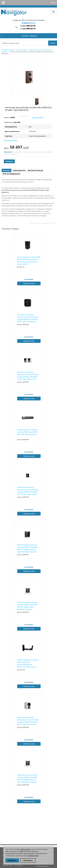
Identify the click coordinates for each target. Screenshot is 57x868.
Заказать (9, 161)
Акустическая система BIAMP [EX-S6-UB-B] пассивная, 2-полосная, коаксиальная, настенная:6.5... (29, 260)
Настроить (28, 860)
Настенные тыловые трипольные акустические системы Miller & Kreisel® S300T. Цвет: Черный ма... (28, 318)
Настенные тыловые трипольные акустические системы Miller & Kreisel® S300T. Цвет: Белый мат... (28, 721)
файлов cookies (34, 856)
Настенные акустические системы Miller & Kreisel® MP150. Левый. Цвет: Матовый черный (27, 606)
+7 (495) (28, 29)
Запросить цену (29, 283)
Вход (55, 3)
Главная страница (8, 50)
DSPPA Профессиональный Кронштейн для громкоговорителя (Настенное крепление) (28, 663)
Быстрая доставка (42, 866)
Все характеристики (11, 140)
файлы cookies (25, 849)
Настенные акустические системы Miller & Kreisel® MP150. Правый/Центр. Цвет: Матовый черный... (27, 778)
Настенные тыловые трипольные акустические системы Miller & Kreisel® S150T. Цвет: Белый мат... (28, 376)
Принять (12, 860)
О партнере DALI (38, 117)
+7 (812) (28, 26)
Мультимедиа (21, 50)
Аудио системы (34, 50)
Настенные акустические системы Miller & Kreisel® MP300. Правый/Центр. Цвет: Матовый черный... (27, 548)
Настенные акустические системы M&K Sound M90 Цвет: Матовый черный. (27, 432)
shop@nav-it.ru (28, 23)
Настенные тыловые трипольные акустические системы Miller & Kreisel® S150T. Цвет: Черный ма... (28, 491)
